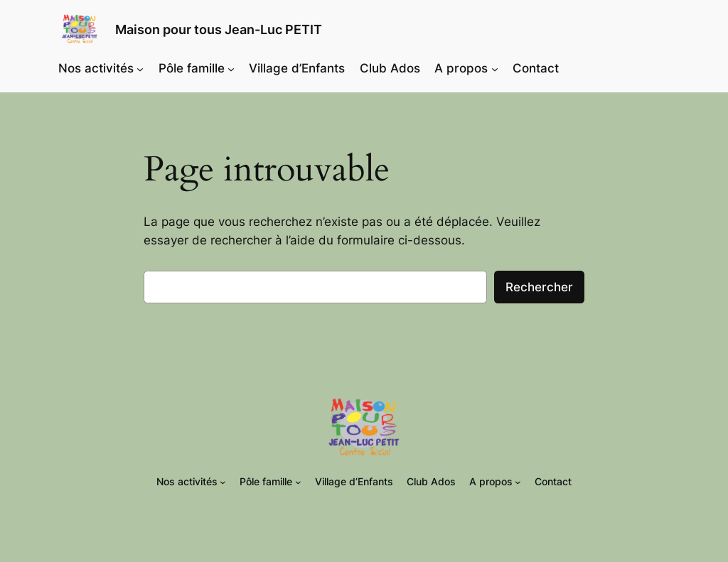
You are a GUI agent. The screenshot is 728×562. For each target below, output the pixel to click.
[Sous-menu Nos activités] (140, 68)
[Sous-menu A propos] (495, 68)
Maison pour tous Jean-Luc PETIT (219, 29)
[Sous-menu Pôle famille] (231, 68)
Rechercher (539, 287)
